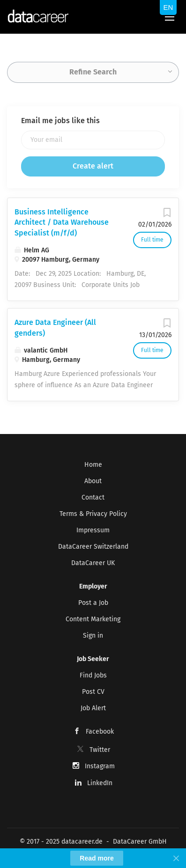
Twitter (100, 750)
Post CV (93, 692)
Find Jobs (93, 675)
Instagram (100, 766)
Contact (93, 497)
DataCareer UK (93, 563)
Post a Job (93, 603)
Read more (97, 858)
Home (93, 465)
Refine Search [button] (93, 72)
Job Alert (93, 708)
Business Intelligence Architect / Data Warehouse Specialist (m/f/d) (62, 223)
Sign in (93, 636)
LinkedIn (100, 783)
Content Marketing (93, 619)
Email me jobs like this (60, 121)
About (93, 481)
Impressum (93, 530)
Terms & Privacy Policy (93, 514)
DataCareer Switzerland (93, 547)
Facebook (100, 732)
